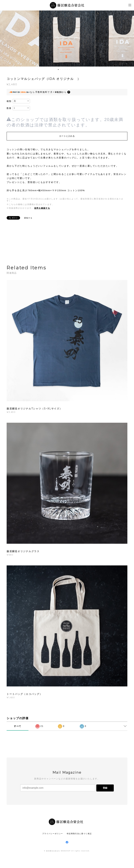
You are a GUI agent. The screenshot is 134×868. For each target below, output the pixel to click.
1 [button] (58, 70)
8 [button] (74, 70)
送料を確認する (42, 208)
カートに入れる (67, 136)
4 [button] (65, 70)
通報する (28, 218)
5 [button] (67, 70)
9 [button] (76, 70)
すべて (18, 726)
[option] (67, 39)
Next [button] (129, 39)
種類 (9, 101)
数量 (9, 108)
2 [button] (61, 70)
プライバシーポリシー (53, 834)
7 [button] (72, 70)
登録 (105, 788)
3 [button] (63, 70)
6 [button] (70, 70)
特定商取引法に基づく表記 (79, 834)
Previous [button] (5, 39)
